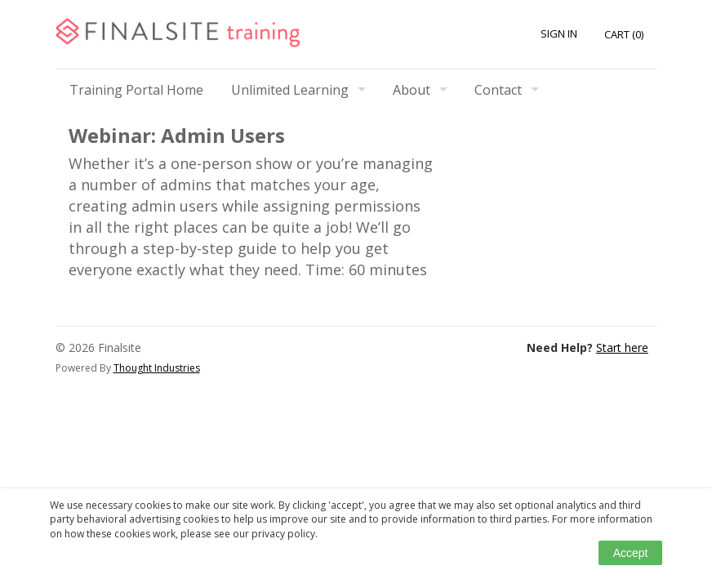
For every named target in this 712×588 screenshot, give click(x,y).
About (412, 90)
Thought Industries (157, 368)
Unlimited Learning (290, 90)
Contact (498, 90)
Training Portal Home (136, 90)
